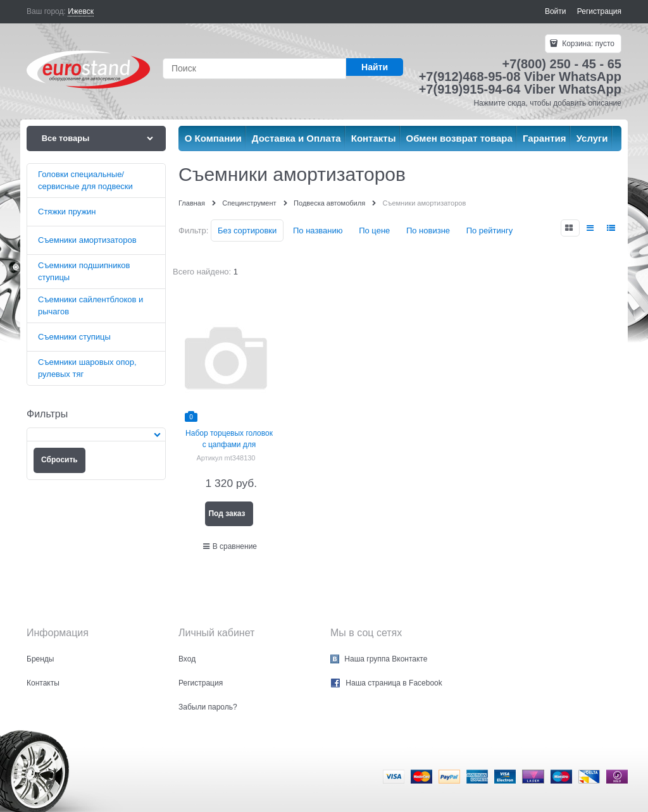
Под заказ (227, 514)
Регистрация (599, 11)
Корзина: (587, 44)
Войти (556, 11)
